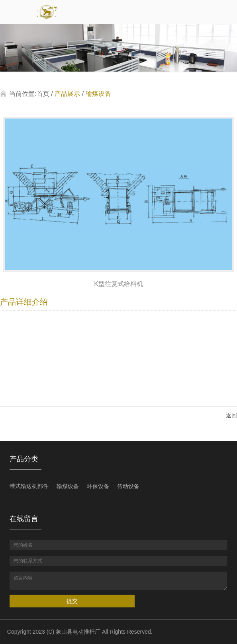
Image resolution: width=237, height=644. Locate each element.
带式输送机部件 (29, 486)
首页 (43, 94)
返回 (231, 415)
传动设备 (128, 486)
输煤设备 (98, 94)
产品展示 (67, 94)
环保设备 (98, 486)
